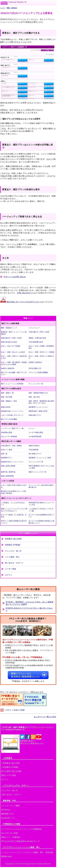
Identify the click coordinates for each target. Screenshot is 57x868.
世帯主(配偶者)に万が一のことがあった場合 (41, 467)
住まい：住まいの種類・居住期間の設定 (41, 347)
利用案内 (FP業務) (13, 545)
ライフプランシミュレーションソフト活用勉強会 (21, 829)
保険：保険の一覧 (7, 393)
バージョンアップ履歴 (10, 806)
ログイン (9, 575)
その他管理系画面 (35, 437)
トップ (2, 8)
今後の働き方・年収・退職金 (11, 446)
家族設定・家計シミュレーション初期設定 (14, 333)
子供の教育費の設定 (36, 342)
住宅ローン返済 (7, 450)
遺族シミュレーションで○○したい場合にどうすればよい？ (14, 510)
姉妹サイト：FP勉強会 (11, 837)
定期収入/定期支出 (35, 362)
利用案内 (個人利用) (13, 539)
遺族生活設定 (6, 407)
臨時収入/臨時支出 (8, 368)
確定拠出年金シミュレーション (12, 411)
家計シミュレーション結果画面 (12, 384)
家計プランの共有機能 (9, 419)
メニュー (32, 428)
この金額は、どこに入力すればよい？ (13, 504)
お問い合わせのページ (26, 293)
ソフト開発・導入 (12, 557)
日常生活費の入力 (35, 368)
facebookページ (8, 818)
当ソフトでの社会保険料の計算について (41, 516)
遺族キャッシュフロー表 (37, 472)
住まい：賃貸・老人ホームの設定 (13, 352)
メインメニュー (34, 328)
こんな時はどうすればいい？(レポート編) (41, 510)
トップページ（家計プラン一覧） (13, 428)
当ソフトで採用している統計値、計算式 (14, 516)
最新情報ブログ (8, 814)
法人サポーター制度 (9, 833)
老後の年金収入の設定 (9, 342)
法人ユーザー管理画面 (9, 437)
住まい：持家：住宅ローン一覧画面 (41, 352)
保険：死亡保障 (7, 397)
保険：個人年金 (34, 397)
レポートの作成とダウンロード (12, 415)
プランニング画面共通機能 (38, 372)
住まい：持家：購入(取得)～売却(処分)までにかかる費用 (14, 363)
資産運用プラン (7, 458)
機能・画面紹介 (12, 8)
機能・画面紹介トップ (9, 328)
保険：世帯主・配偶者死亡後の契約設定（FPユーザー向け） (41, 402)
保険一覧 (4, 454)
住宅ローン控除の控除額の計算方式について (14, 522)
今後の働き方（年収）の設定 (39, 332)
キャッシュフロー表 (36, 384)
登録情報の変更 (7, 432)
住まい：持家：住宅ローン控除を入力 (41, 357)
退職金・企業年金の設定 (37, 338)
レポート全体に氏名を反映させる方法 (14, 486)
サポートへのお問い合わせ (15, 277)
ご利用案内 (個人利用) (10, 763)
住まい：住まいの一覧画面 (11, 346)
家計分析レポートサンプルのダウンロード (24, 302)
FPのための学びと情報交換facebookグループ (20, 841)
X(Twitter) (6, 810)
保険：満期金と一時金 (9, 401)
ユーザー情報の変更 (36, 432)
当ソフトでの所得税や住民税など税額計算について (41, 522)
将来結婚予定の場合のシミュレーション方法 (41, 504)
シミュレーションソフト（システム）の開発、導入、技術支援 (27, 852)
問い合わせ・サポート (14, 563)
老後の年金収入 (34, 446)
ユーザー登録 (10, 569)
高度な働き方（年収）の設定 (11, 338)
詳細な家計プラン (35, 415)
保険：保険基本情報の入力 (38, 393)
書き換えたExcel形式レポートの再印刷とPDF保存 (14, 492)
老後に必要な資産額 (8, 466)
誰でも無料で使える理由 (11, 771)
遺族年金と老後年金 (8, 472)
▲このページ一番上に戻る (45, 717)
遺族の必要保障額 (7, 476)
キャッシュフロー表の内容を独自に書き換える (41, 486)
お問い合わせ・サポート (11, 795)
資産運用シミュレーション (38, 407)
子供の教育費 (33, 450)
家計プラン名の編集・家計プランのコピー (14, 373)
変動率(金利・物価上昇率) (38, 411)
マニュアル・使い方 (13, 551)
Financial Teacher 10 (17, 2)
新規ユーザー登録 (9, 775)
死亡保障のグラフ (35, 454)
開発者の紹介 (7, 856)
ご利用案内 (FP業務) (10, 767)
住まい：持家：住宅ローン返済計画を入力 (14, 357)
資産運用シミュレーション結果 (40, 458)
